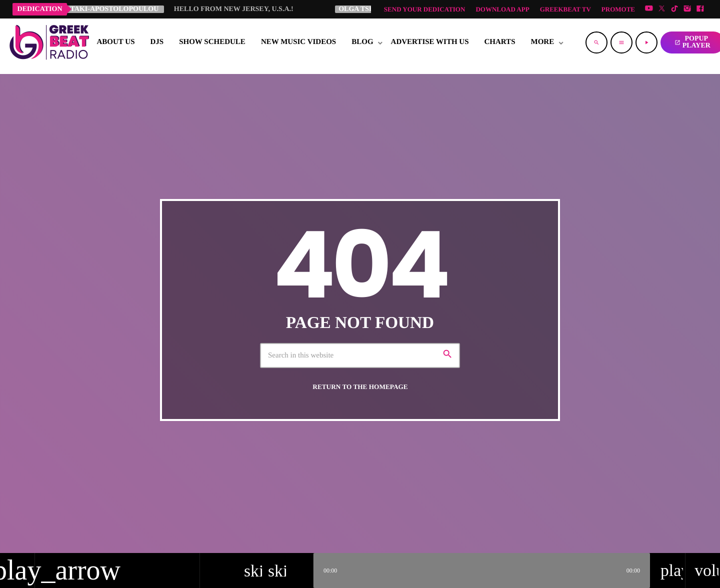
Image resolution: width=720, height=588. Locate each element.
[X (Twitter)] (662, 9)
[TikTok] (674, 9)
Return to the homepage (360, 387)
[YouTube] (649, 9)
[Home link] (49, 42)
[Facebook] (700, 9)
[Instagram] (687, 9)
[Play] (646, 42)
